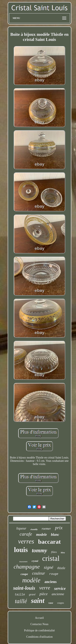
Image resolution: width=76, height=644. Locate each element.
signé (48, 567)
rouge (54, 574)
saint (38, 601)
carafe (26, 534)
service (60, 588)
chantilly (34, 529)
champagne (27, 567)
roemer (46, 529)
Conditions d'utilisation (39, 637)
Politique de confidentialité (40, 630)
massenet (23, 561)
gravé (32, 594)
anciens (50, 582)
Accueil (40, 618)
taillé (21, 601)
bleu (63, 552)
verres (26, 541)
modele (41, 535)
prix (59, 528)
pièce (44, 594)
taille (20, 595)
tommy (39, 550)
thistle (61, 568)
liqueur (21, 528)
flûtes (54, 552)
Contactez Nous (39, 624)
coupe (24, 574)
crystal (35, 561)
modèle (31, 580)
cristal (51, 558)
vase (51, 603)
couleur (39, 573)
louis (21, 550)
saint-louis (24, 588)
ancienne (58, 594)
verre (45, 588)
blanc (55, 535)
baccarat (49, 542)
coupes (60, 603)
